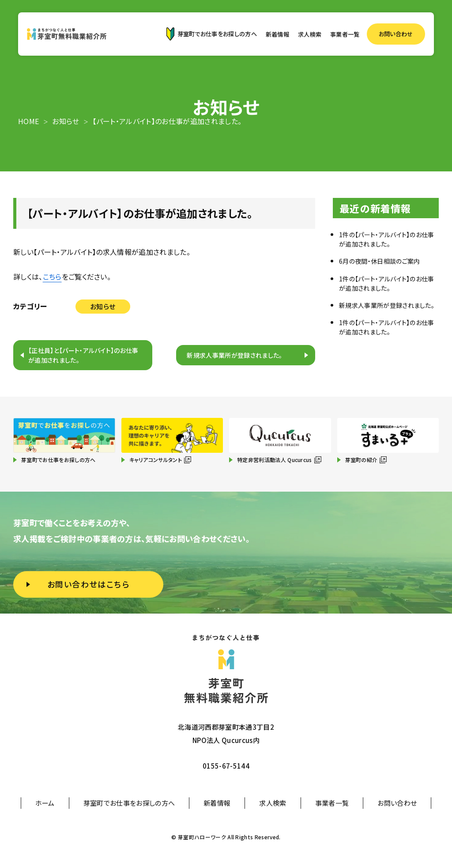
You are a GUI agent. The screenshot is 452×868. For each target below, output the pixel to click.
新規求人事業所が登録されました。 (234, 355)
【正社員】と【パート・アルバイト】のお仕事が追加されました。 (83, 355)
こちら (52, 277)
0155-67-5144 (226, 766)
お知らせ (103, 306)
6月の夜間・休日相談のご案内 (379, 261)
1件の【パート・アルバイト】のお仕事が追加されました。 (387, 239)
